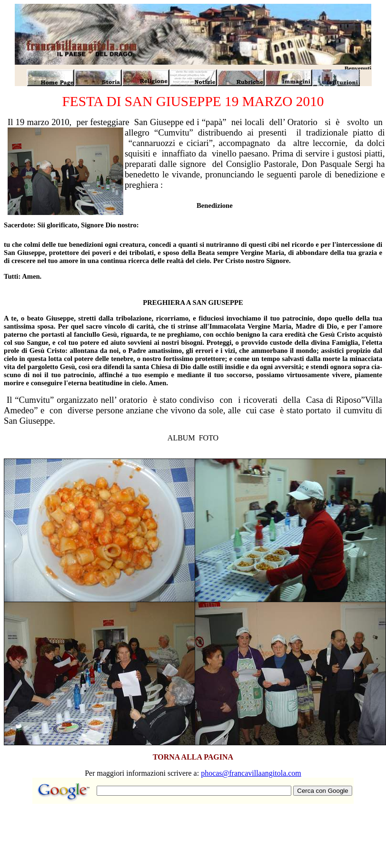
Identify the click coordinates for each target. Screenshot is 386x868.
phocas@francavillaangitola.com (251, 773)
